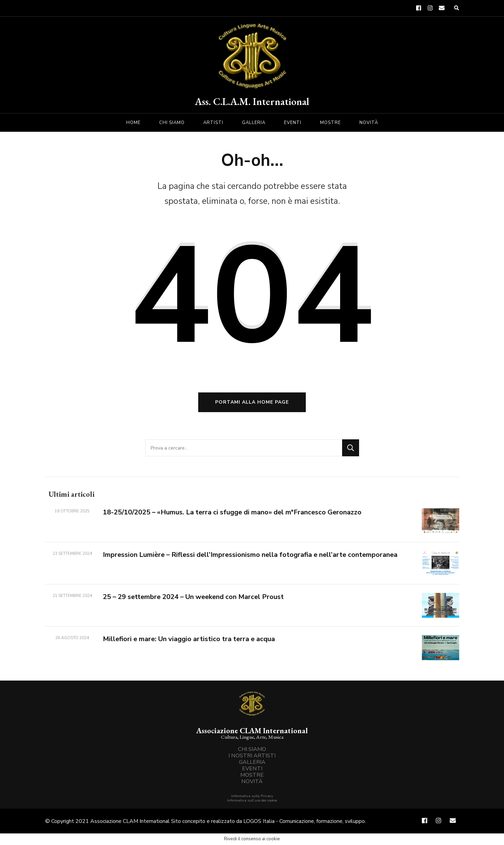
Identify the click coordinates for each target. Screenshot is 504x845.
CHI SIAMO (172, 123)
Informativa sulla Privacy (252, 796)
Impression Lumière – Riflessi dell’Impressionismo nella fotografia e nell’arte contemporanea (250, 555)
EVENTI (293, 123)
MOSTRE (330, 123)
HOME (133, 123)
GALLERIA (254, 123)
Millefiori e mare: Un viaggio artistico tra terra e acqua (189, 639)
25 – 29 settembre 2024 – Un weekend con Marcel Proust (193, 597)
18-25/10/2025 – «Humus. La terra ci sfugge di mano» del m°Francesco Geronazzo (232, 512)
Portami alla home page (252, 402)
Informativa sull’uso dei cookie (252, 800)
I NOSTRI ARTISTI (252, 756)
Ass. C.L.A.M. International (252, 101)
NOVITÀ (369, 123)
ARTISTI (213, 123)
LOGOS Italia (259, 821)
